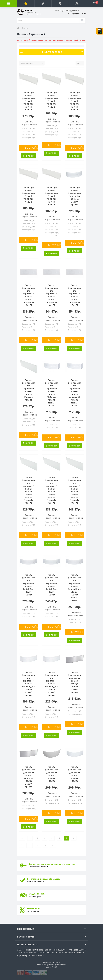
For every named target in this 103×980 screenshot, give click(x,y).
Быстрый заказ (35, 148)
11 (38, 845)
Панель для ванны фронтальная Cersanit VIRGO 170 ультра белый (75, 101)
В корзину (28, 156)
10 (30, 845)
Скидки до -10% (37, 894)
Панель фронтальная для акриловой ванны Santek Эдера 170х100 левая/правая (29, 684)
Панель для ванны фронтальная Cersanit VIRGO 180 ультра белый (52, 196)
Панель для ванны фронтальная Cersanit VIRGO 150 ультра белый (29, 101)
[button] (43, 3)
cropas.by (56, 962)
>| (53, 845)
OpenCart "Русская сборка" (57, 965)
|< (22, 838)
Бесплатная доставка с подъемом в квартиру (52, 864)
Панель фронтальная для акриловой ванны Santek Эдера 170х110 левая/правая (52, 684)
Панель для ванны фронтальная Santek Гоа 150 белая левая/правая (75, 196)
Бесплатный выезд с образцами (44, 879)
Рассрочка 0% (34, 909)
